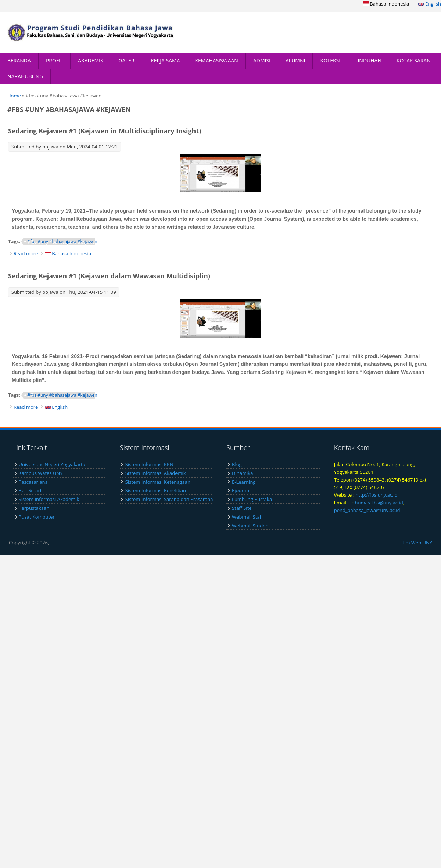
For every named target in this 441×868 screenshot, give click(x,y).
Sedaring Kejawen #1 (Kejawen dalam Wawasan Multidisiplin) (109, 276)
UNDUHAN (368, 60)
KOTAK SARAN (414, 60)
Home (14, 96)
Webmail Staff (247, 517)
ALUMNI (295, 60)
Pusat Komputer (37, 517)
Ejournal (241, 490)
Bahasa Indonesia (386, 4)
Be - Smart (30, 490)
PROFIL (54, 60)
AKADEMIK (91, 60)
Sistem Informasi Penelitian (156, 490)
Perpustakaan (34, 508)
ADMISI (262, 60)
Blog (237, 464)
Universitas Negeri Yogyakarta (52, 464)
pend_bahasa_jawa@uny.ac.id (367, 510)
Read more (26, 253)
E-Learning (244, 482)
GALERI (127, 60)
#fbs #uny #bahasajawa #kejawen (62, 242)
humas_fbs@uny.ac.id (379, 503)
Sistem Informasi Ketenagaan (158, 482)
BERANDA (19, 60)
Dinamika (242, 473)
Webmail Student (251, 526)
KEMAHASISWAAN (216, 60)
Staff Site (242, 508)
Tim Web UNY (417, 543)
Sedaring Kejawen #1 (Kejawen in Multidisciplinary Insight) (105, 131)
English (430, 4)
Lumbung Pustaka (252, 499)
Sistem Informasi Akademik (49, 499)
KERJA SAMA (165, 60)
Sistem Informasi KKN (149, 464)
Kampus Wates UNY (41, 473)
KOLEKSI (330, 60)
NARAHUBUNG (25, 76)
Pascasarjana (33, 482)
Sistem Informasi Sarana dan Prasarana (169, 499)
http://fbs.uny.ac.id (377, 495)
